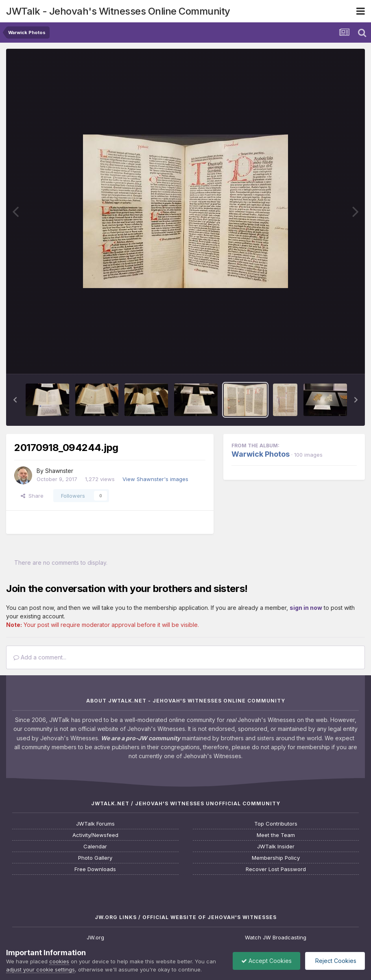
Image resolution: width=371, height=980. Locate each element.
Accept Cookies (266, 961)
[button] (15, 400)
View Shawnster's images (155, 479)
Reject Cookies (335, 961)
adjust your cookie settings (40, 969)
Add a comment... (40, 657)
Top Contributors (276, 824)
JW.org (95, 938)
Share (32, 496)
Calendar (95, 847)
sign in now (306, 608)
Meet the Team (276, 835)
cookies (59, 961)
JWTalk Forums (95, 824)
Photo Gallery (95, 858)
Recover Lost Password (276, 869)
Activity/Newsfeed (95, 835)
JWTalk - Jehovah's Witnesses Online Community (118, 11)
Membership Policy (276, 858)
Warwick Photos (261, 454)
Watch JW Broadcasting (276, 938)
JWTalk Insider (276, 847)
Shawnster (59, 471)
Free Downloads (95, 869)
